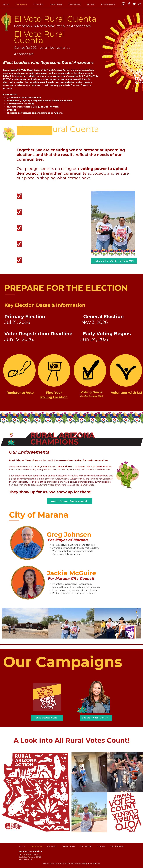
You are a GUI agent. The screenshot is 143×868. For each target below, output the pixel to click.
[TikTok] (140, 4)
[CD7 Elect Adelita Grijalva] (96, 718)
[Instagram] (124, 4)
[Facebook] (129, 4)
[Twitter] (134, 4)
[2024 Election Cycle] (47, 718)
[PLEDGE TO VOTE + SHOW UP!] (114, 261)
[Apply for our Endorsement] (70, 501)
